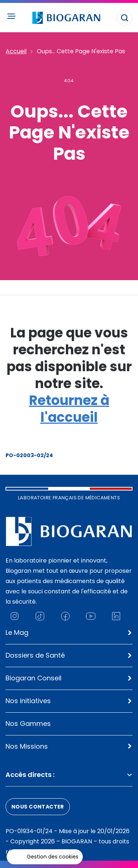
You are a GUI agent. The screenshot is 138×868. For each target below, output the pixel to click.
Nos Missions (27, 746)
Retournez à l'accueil (69, 409)
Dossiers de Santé (35, 655)
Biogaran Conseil (33, 678)
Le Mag (17, 632)
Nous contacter (38, 807)
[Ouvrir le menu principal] (11, 16)
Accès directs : (69, 775)
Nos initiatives (28, 701)
